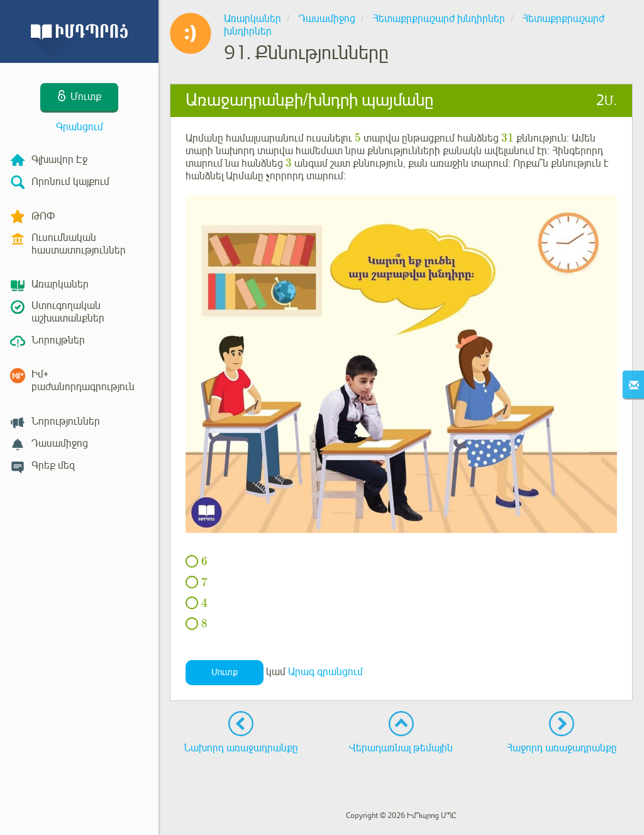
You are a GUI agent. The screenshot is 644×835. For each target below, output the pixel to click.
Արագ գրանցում (325, 672)
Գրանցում (80, 127)
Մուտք (225, 672)
